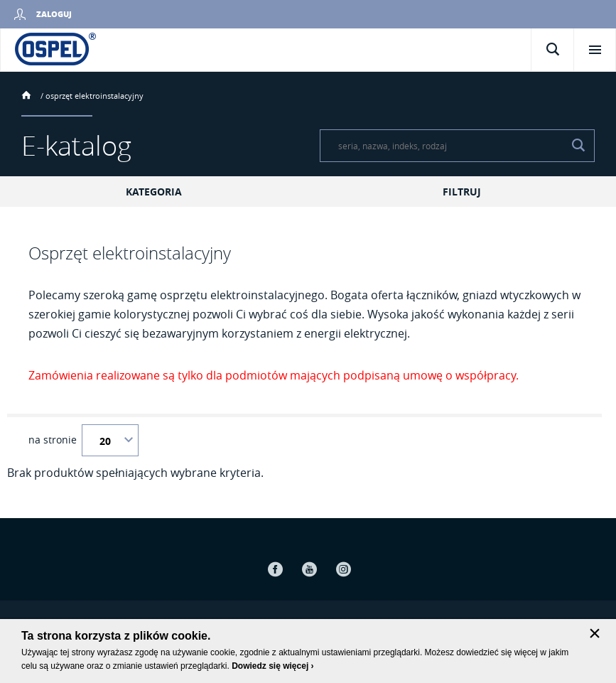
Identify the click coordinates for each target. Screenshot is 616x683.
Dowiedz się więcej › (272, 666)
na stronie (53, 440)
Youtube (310, 569)
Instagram (344, 569)
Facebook (276, 569)
